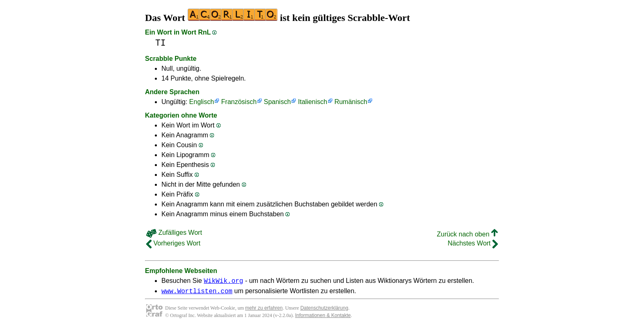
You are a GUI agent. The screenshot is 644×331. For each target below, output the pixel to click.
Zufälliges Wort (174, 233)
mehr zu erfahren (264, 310)
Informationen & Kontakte (323, 318)
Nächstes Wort (473, 243)
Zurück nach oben (467, 234)
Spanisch (277, 102)
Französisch (239, 102)
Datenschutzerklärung (324, 310)
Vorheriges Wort (173, 243)
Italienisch (313, 102)
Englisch (202, 102)
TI (161, 43)
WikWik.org (223, 282)
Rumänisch (351, 102)
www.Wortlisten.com (197, 293)
